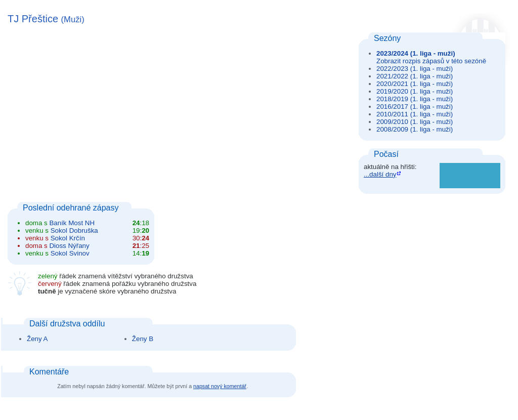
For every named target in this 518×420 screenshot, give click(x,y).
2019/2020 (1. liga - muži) (415, 91)
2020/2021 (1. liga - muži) (415, 84)
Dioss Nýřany (69, 246)
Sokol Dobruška (74, 230)
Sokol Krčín (68, 238)
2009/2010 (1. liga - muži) (415, 122)
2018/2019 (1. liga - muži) (415, 99)
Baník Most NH (72, 223)
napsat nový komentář (220, 386)
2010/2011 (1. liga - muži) (415, 114)
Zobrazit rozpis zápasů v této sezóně (431, 61)
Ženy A (37, 339)
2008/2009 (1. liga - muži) (415, 129)
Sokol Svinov (70, 253)
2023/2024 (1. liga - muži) (416, 53)
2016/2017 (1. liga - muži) (415, 107)
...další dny (380, 174)
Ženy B (143, 339)
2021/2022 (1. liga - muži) (415, 76)
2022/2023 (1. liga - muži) (415, 69)
